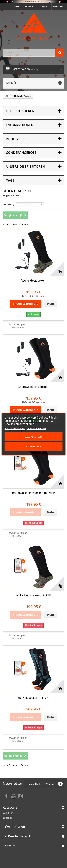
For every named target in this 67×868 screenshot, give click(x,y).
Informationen (20, 125)
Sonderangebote (21, 153)
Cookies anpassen (36, 428)
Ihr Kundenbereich (17, 836)
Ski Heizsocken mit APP (33, 698)
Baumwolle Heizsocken (34, 387)
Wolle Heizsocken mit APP (34, 595)
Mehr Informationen (15, 428)
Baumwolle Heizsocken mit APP (33, 493)
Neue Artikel (17, 139)
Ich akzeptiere (34, 447)
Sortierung (9, 204)
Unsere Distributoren (26, 166)
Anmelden (58, 6)
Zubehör (7, 818)
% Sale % (8, 813)
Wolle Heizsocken (33, 281)
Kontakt (16, 6)
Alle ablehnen (33, 437)
